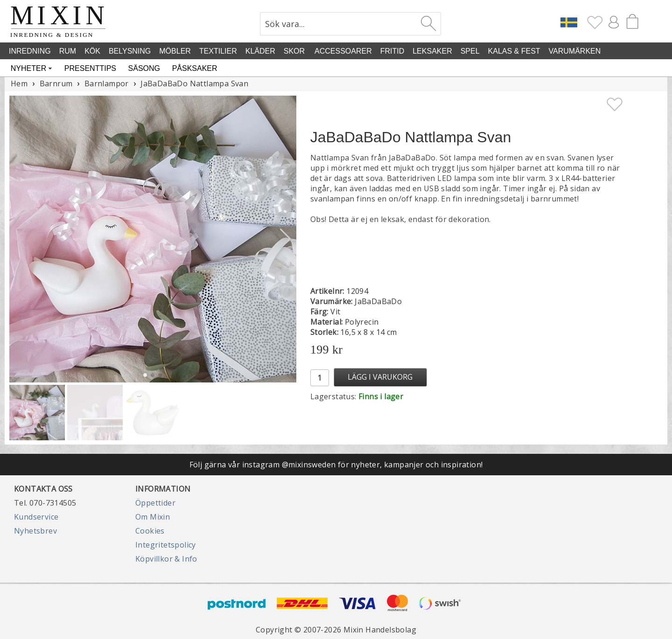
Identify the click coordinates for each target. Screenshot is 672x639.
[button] (285, 239)
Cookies (150, 531)
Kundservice (36, 517)
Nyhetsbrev (35, 531)
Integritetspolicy (166, 545)
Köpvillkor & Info (166, 559)
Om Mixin (153, 517)
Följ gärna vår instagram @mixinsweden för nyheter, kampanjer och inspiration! (336, 465)
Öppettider (155, 503)
